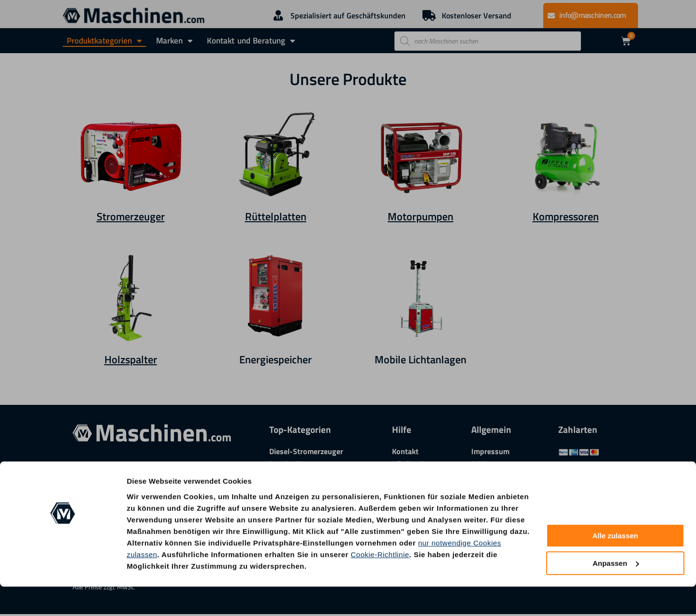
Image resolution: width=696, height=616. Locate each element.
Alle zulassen (615, 566)
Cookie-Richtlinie (380, 584)
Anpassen (616, 593)
